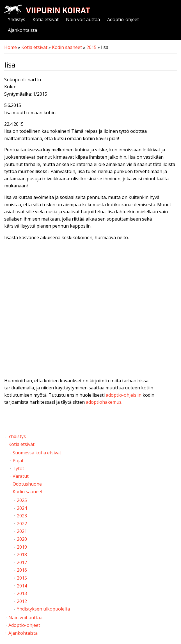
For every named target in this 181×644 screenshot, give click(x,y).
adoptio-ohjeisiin (124, 395)
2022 (22, 524)
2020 (22, 539)
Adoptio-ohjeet (123, 19)
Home (11, 47)
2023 (22, 516)
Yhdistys (17, 19)
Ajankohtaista (22, 30)
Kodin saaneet (67, 47)
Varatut (21, 476)
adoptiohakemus (104, 402)
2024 (22, 508)
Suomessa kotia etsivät (37, 453)
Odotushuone (27, 484)
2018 (22, 555)
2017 (22, 562)
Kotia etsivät (46, 19)
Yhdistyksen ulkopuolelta (43, 609)
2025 (22, 500)
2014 (22, 586)
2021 (22, 531)
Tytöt (18, 468)
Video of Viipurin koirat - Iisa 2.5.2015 (90, 304)
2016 (22, 570)
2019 (22, 547)
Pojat (18, 461)
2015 (91, 47)
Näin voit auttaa (83, 19)
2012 (22, 601)
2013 (22, 593)
